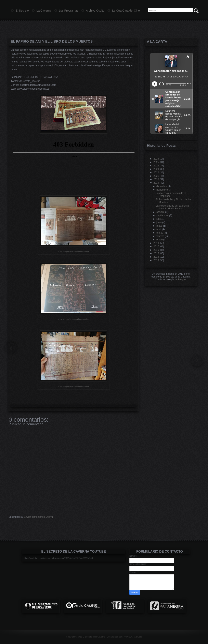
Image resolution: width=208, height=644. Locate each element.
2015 (156, 253)
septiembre (162, 215)
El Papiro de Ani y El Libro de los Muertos (52, 41)
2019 (156, 183)
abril (159, 229)
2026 (156, 159)
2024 (156, 166)
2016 (156, 250)
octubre (160, 212)
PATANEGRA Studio (133, 637)
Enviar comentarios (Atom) (38, 517)
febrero (160, 236)
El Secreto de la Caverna (94, 637)
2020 (156, 179)
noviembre (162, 190)
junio (159, 222)
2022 (156, 173)
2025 (156, 162)
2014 (156, 257)
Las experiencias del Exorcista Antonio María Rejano (172, 207)
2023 (156, 169)
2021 (156, 176)
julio (159, 219)
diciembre (162, 186)
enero (160, 240)
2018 (156, 243)
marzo (160, 233)
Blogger (182, 280)
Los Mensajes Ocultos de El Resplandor (171, 195)
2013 (156, 260)
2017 (156, 246)
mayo (159, 226)
